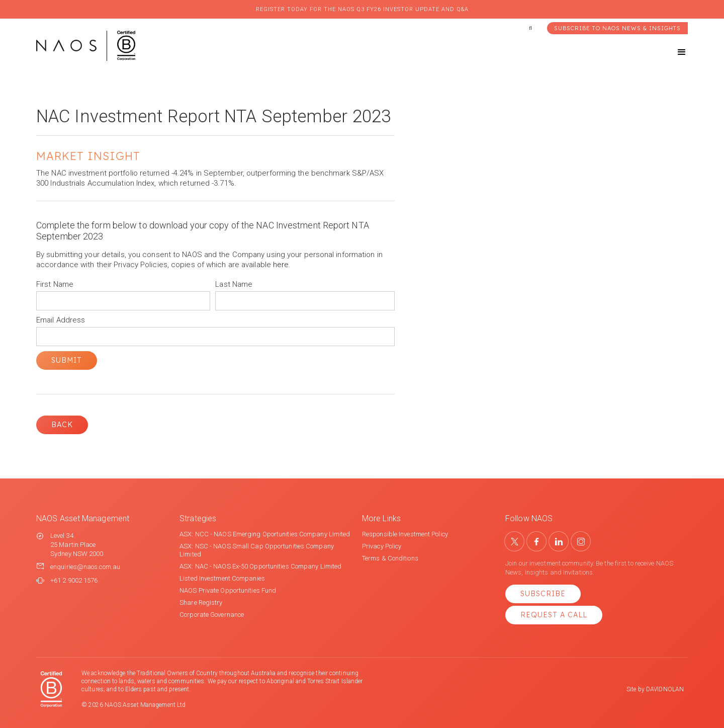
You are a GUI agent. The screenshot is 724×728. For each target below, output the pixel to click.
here (281, 265)
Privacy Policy (382, 546)
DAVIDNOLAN (665, 689)
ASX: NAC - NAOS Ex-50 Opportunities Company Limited (260, 566)
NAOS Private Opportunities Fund (228, 590)
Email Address (61, 320)
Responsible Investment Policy (405, 534)
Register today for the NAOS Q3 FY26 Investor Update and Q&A (362, 9)
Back (62, 425)
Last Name (234, 284)
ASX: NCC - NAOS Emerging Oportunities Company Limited (265, 534)
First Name (55, 284)
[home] (86, 46)
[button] (673, 52)
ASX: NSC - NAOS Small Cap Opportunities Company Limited (257, 550)
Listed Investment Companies (222, 578)
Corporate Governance (212, 615)
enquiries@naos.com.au (85, 567)
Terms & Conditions (390, 558)
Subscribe (543, 594)
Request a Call (554, 615)
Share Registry (201, 602)
